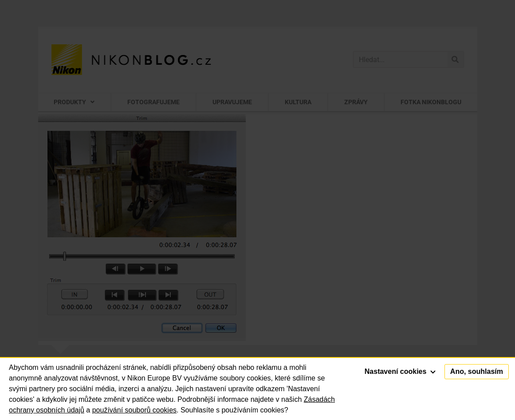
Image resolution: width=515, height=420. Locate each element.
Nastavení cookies (400, 371)
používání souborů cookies (134, 410)
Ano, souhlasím (477, 371)
